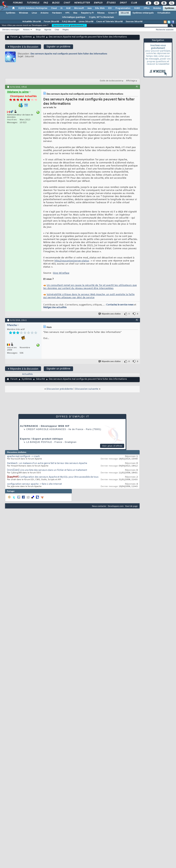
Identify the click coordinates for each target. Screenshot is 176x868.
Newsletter (82, 3)
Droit (123, 3)
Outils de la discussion (111, 81)
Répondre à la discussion (23, 47)
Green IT (113, 13)
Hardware (57, 13)
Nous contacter (99, 506)
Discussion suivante (87, 389)
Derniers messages (11, 30)
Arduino (44, 13)
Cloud (54, 8)
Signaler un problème (58, 47)
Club (134, 3)
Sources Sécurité (134, 22)
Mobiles (157, 8)
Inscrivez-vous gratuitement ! (69, 25)
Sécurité (125, 13)
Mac (75, 13)
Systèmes (169, 8)
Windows (23, 13)
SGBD (137, 8)
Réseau (101, 13)
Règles (66, 30)
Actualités (27, 374)
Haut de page (131, 506)
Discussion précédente (60, 389)
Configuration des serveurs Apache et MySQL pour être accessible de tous (59, 477)
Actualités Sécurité (32, 22)
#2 (137, 320)
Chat (67, 3)
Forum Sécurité (51, 22)
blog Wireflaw (61, 273)
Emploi (98, 3)
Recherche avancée (165, 30)
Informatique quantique (74, 17)
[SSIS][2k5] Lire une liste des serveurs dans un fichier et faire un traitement (47, 470)
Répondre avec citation (110, 314)
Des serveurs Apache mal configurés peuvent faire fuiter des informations (69, 54)
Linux (34, 13)
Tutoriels (33, 3)
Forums (18, 3)
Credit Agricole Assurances (46, 429)
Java (89, 8)
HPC (67, 13)
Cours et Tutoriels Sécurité (110, 22)
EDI (110, 8)
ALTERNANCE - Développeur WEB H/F (45, 426)
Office (147, 8)
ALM (68, 8)
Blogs (56, 3)
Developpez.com (116, 506)
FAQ (46, 3)
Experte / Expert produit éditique (41, 439)
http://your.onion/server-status (72, 261)
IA (61, 8)
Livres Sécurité (86, 22)
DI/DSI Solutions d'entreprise (33, 8)
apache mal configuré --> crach (23, 457)
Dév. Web (100, 8)
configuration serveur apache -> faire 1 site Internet (34, 484)
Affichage (131, 81)
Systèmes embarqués (143, 13)
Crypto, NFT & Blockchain (101, 17)
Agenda (48, 30)
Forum (14, 37)
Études (111, 3)
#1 (137, 87)
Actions (26, 30)
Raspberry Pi (87, 13)
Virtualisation (164, 13)
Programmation (123, 8)
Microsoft (79, 8)
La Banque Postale (39, 442)
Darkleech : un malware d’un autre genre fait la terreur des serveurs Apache (47, 463)
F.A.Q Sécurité (69, 22)
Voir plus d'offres (112, 446)
